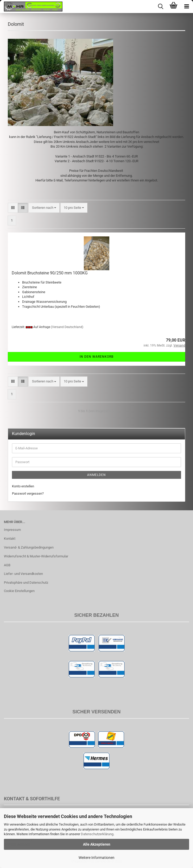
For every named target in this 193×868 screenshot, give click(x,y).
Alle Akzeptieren (97, 844)
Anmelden (96, 475)
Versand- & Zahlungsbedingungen (29, 547)
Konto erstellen (23, 486)
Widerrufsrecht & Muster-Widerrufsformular (36, 556)
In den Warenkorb (96, 357)
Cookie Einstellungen (19, 591)
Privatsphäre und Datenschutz (26, 583)
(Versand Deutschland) (67, 327)
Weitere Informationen (96, 858)
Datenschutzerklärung (97, 834)
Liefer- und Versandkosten (23, 574)
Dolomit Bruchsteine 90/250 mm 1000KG (50, 273)
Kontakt (10, 539)
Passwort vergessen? (28, 493)
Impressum (12, 530)
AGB (7, 565)
